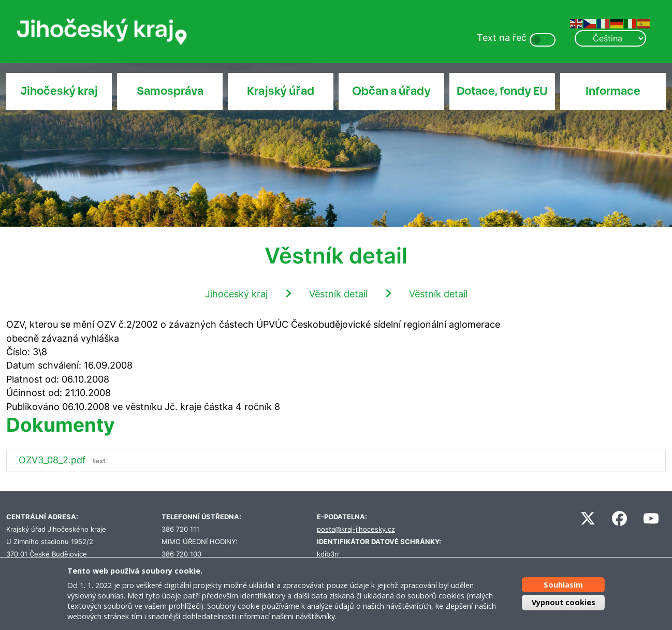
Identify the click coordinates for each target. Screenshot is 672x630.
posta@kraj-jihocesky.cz (356, 529)
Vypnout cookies (564, 602)
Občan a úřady (391, 91)
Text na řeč (502, 38)
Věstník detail (338, 294)
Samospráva (170, 91)
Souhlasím (563, 585)
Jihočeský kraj (59, 91)
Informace (613, 91)
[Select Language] (610, 38)
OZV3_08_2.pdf (64, 460)
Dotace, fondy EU (502, 91)
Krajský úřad (281, 91)
